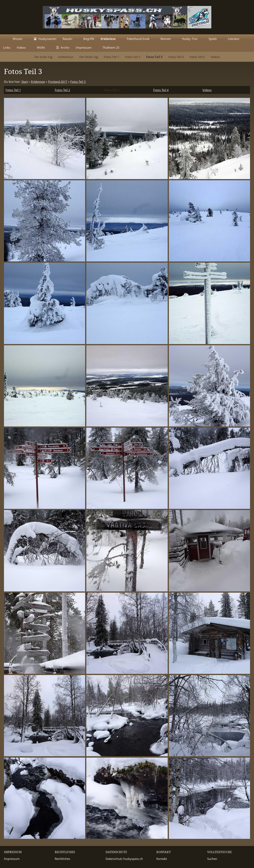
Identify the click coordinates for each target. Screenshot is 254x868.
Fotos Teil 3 (78, 82)
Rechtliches (62, 859)
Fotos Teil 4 (161, 90)
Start (25, 82)
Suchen (212, 859)
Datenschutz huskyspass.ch (124, 859)
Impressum (12, 859)
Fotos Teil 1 (13, 90)
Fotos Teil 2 (62, 90)
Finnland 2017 (58, 82)
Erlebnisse (38, 82)
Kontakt (162, 859)
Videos (207, 90)
